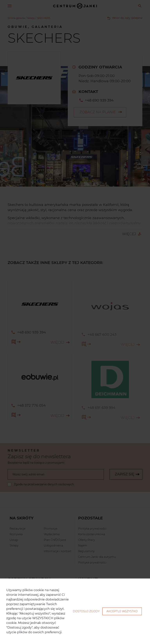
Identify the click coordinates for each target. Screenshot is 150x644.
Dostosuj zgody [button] (86, 611)
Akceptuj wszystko (122, 611)
